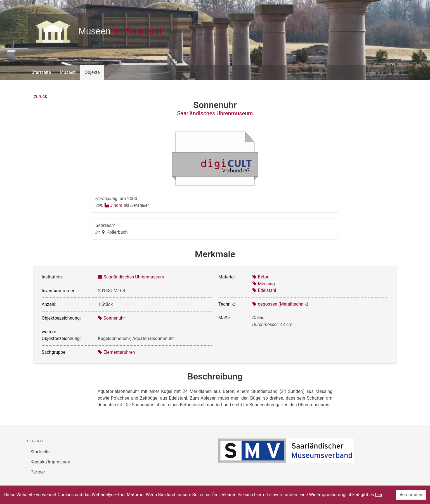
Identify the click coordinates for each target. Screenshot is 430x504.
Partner (38, 472)
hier (379, 495)
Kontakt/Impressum (50, 462)
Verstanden (411, 495)
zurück (40, 96)
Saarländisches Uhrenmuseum (215, 113)
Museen (68, 72)
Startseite (41, 72)
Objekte (92, 72)
